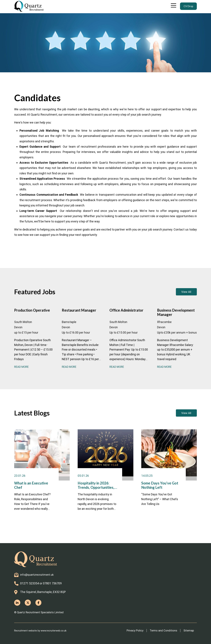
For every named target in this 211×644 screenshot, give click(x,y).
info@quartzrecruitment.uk (38, 574)
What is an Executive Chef (31, 495)
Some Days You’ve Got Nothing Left (156, 495)
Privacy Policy (130, 630)
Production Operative (27, 317)
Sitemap (188, 630)
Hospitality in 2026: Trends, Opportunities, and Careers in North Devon (94, 495)
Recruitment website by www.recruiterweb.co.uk (42, 631)
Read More (22, 372)
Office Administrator (125, 317)
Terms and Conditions (161, 630)
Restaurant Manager (74, 317)
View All (180, 293)
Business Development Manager (172, 317)
